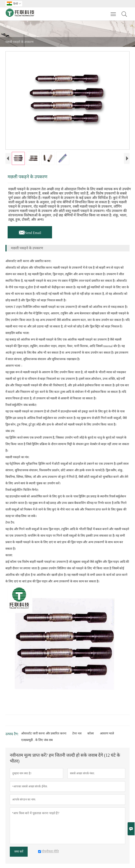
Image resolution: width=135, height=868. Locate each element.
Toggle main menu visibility (114, 12)
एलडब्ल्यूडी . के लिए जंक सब (37, 740)
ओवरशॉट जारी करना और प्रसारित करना (44, 733)
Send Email (30, 232)
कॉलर (91, 733)
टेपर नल (77, 733)
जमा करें (19, 852)
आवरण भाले (107, 733)
